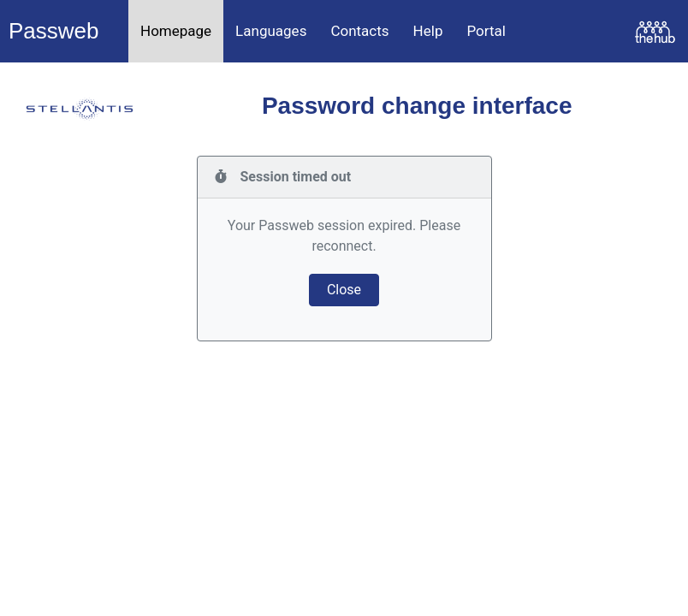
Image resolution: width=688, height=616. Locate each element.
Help (428, 31)
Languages (271, 31)
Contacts (359, 31)
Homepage (176, 31)
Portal (486, 31)
